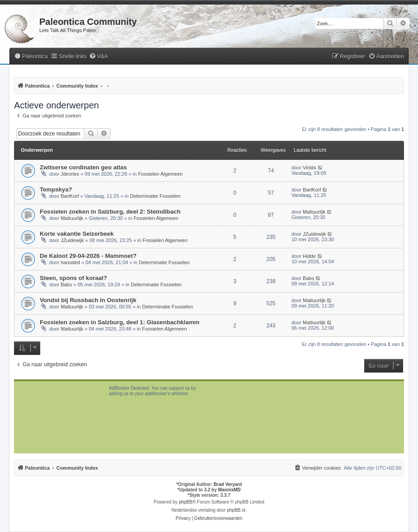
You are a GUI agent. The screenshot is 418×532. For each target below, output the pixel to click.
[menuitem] (31, 57)
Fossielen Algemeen (160, 174)
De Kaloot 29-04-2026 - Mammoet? (88, 256)
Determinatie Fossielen (155, 196)
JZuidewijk (72, 240)
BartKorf (70, 196)
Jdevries (70, 174)
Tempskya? (56, 189)
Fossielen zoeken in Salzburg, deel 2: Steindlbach (110, 212)
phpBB (186, 502)
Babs (66, 285)
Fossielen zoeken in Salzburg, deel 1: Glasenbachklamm (120, 322)
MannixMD (230, 490)
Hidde (309, 256)
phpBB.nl (236, 510)
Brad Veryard (228, 484)
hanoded (70, 262)
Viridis (310, 168)
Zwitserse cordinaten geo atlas (83, 167)
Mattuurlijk (72, 218)
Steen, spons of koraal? (73, 278)
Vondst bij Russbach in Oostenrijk (88, 300)
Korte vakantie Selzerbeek (77, 234)
